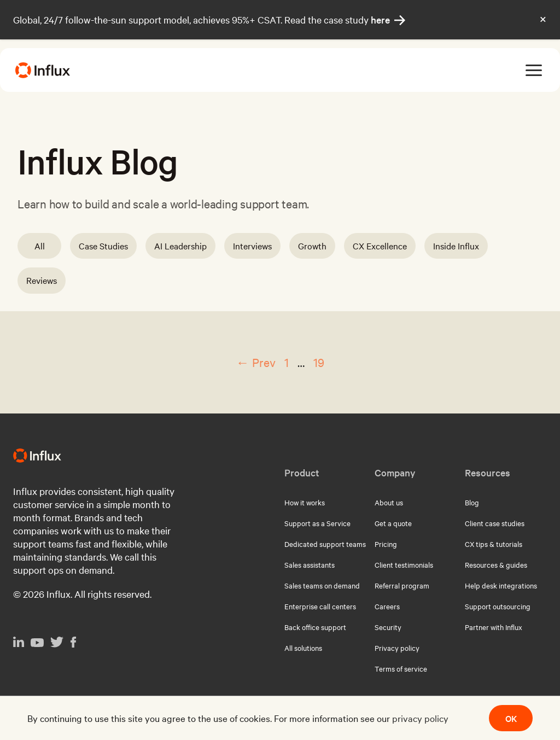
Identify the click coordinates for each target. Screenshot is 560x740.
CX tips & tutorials (494, 544)
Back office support (315, 627)
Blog (472, 502)
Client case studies (495, 523)
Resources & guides (496, 564)
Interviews (252, 246)
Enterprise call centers (320, 606)
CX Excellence (380, 246)
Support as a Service (317, 523)
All (40, 246)
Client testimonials (404, 564)
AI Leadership (180, 246)
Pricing (386, 544)
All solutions (303, 648)
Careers (387, 606)
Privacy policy (397, 648)
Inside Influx (456, 246)
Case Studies (103, 246)
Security (388, 627)
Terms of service (401, 668)
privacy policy (420, 718)
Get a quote (393, 523)
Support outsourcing (498, 606)
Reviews (42, 280)
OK (511, 718)
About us (389, 502)
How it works (305, 502)
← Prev (256, 362)
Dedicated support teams (325, 544)
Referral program (402, 585)
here (388, 20)
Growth (312, 246)
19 (319, 362)
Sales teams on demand (322, 585)
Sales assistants (310, 564)
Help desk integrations (501, 585)
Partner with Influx (494, 627)
